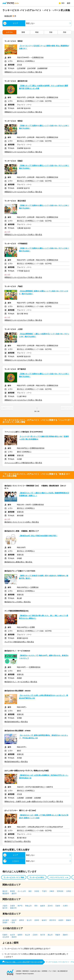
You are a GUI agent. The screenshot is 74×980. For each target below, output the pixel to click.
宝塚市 (58, 906)
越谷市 (14, 893)
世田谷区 (60, 891)
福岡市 (20, 935)
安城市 (5, 922)
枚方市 (5, 908)
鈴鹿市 (61, 920)
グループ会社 (52, 971)
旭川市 (43, 935)
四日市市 (53, 920)
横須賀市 (6, 893)
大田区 (69, 891)
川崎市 (52, 891)
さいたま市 (22, 891)
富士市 (29, 920)
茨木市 (50, 906)
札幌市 (5, 935)
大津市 (65, 906)
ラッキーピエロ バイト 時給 (14, 877)
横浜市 (5, 891)
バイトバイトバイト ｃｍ (59, 877)
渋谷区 (37, 891)
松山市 (28, 935)
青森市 (58, 935)
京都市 (13, 906)
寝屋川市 (13, 908)
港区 (30, 891)
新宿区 (13, 891)
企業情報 (18, 971)
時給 (37, 32)
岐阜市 (44, 920)
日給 (51, 32)
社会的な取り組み (35, 971)
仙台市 (13, 935)
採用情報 (44, 971)
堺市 (36, 906)
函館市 (65, 935)
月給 (65, 32)
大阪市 (5, 906)
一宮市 (13, 922)
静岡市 (22, 920)
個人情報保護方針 (63, 971)
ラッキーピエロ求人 (37, 877)
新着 (23, 32)
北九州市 (6, 937)
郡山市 (50, 935)
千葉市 (44, 891)
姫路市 (43, 906)
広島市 (35, 935)
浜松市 (14, 920)
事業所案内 (26, 971)
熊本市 (14, 937)
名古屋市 (6, 920)
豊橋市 (69, 920)
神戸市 (20, 906)
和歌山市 (28, 906)
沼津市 (37, 920)
